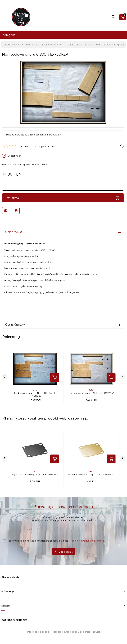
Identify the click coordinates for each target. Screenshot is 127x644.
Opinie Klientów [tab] (15, 325)
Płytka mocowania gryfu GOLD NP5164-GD (91, 474)
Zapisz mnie (63, 552)
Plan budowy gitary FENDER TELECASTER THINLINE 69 (35, 394)
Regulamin (75, 541)
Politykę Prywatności (93, 541)
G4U (35, 390)
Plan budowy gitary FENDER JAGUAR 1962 (91, 393)
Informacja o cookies (39, 632)
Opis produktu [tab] (14, 232)
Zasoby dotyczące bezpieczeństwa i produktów (33, 135)
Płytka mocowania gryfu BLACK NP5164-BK (35, 474)
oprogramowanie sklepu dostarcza (71, 632)
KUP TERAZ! (63, 198)
